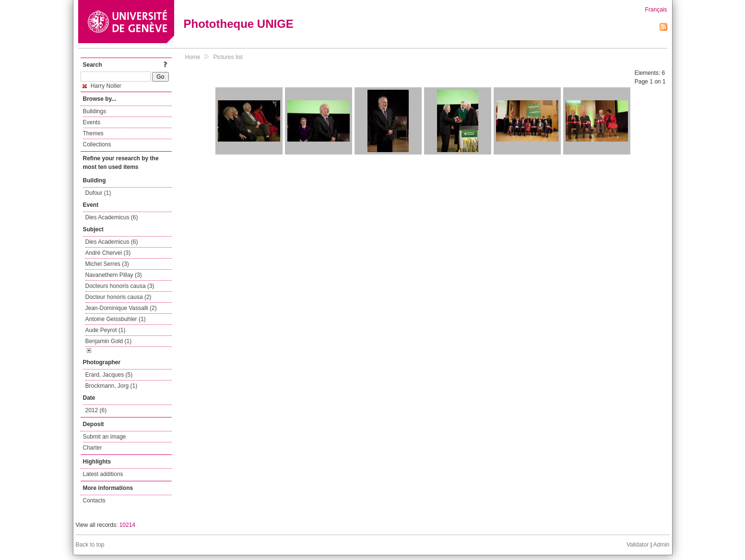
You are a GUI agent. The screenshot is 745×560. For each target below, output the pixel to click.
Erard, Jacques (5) (109, 375)
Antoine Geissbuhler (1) (116, 319)
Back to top (90, 545)
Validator (638, 545)
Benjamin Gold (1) (109, 341)
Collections (97, 144)
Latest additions (103, 474)
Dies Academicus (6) (112, 217)
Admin (661, 545)
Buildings (95, 111)
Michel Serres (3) (107, 264)
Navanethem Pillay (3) (114, 275)
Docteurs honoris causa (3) (120, 286)
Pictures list (228, 57)
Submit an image (105, 437)
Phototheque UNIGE (239, 24)
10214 (127, 525)
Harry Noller (102, 86)
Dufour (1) (98, 193)
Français (656, 10)
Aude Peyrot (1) (106, 330)
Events (92, 122)
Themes (93, 133)
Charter (93, 448)
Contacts (94, 500)
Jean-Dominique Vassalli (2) (121, 308)
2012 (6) (96, 410)
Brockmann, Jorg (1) (112, 386)
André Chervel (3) (108, 253)
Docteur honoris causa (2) (118, 297)
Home (193, 57)
